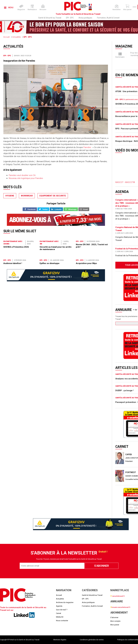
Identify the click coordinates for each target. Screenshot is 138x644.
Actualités (17, 37)
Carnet (59, 613)
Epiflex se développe (50, 263)
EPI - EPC (70, 18)
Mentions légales (60, 640)
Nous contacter (62, 621)
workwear (27, 196)
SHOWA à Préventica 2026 (16, 247)
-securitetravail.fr (118, 596)
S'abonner (114, 617)
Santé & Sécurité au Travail (50, 18)
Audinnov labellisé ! (13, 263)
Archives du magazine (65, 602)
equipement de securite (53, 196)
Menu (9, 8)
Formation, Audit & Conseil (108, 18)
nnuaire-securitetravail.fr (120, 607)
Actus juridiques (85, 18)
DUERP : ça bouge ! (124, 390)
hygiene (10, 196)
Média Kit (60, 617)
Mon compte (115, 621)
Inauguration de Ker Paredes (19, 61)
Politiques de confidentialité (128, 640)
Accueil (6, 37)
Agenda (59, 606)
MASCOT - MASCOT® (125, 182)
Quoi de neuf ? (62, 610)
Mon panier (115, 625)
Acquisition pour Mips (86, 263)
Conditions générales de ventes (92, 640)
